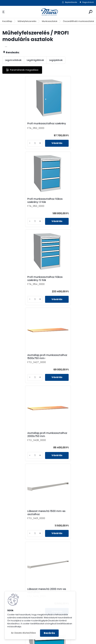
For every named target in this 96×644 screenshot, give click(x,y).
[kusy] (13, 146)
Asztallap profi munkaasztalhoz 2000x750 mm (23, 286)
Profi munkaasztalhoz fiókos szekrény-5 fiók (23, 204)
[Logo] (48, 12)
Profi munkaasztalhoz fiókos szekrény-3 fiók (69, 125)
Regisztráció (88, 2)
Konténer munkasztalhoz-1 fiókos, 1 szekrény (45, 522)
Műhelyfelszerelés (27, 21)
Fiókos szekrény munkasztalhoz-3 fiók (19, 443)
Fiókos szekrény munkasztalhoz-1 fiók (65, 366)
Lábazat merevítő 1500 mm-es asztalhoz (70, 285)
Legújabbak (56, 60)
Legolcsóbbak (13, 60)
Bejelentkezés (71, 2)
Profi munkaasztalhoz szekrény (25, 124)
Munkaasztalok (50, 21)
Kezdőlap (7, 21)
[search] (91, 12)
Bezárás (49, 633)
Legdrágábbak (35, 60)
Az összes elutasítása (23, 633)
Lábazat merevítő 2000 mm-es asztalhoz (24, 366)
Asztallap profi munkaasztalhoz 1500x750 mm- (68, 205)
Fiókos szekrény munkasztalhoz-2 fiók (65, 443)
